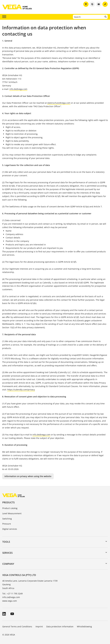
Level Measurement (12, 513)
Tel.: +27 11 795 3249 (12, 594)
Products (8, 502)
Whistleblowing (84, 627)
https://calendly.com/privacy (21, 390)
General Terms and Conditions (17, 627)
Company (8, 564)
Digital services (10, 529)
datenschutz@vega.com (59, 103)
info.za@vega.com (11, 597)
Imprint (39, 627)
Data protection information (60, 627)
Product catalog (10, 508)
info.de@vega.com (18, 89)
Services (7, 553)
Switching (7, 519)
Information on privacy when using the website (28, 476)
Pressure (7, 524)
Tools (6, 542)
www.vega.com (10, 601)
